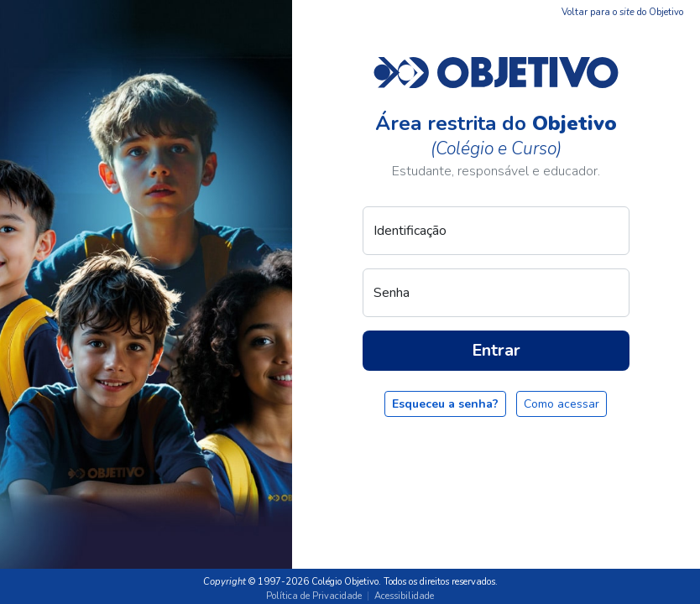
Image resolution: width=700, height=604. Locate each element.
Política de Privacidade (314, 596)
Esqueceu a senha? (445, 404)
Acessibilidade (404, 596)
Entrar (496, 350)
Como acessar (562, 404)
